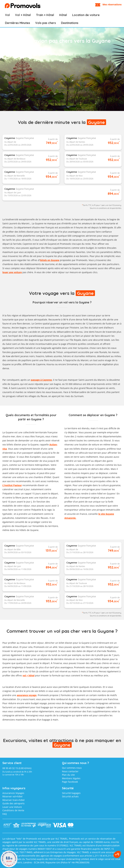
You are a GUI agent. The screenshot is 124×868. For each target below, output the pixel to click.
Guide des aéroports (13, 803)
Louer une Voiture (12, 807)
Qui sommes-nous (72, 768)
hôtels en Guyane (50, 260)
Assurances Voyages (13, 793)
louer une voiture (12, 272)
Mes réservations (112, 4)
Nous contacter (70, 771)
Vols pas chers (46, 23)
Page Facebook (70, 782)
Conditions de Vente (13, 810)
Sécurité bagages (71, 793)
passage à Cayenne (41, 380)
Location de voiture (86, 15)
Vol (7, 15)
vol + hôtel (28, 675)
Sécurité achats (70, 796)
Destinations (70, 23)
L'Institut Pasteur (12, 485)
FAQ (5, 814)
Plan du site (68, 775)
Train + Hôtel (45, 15)
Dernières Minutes (18, 23)
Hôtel (63, 15)
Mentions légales (71, 778)
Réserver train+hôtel (13, 800)
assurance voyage (27, 695)
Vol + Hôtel (23, 15)
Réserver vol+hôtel (12, 796)
